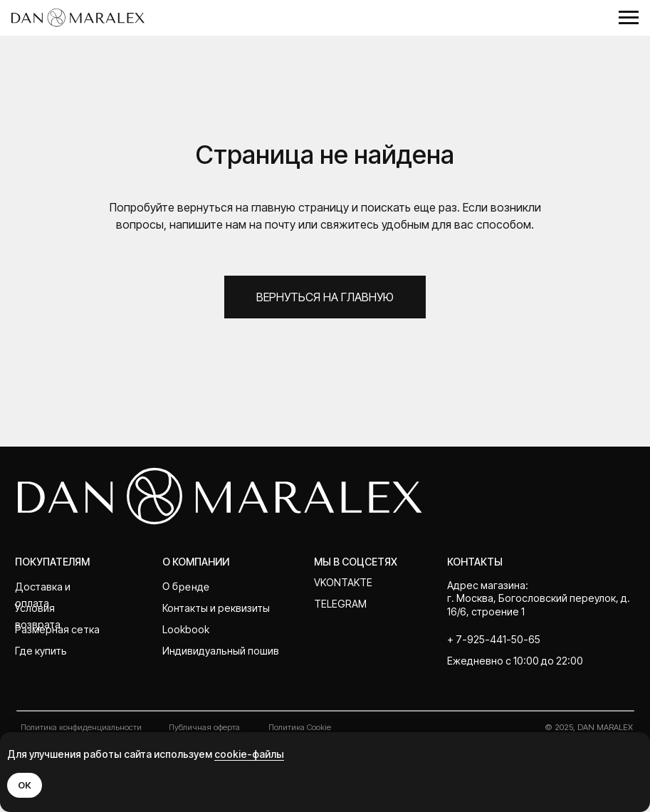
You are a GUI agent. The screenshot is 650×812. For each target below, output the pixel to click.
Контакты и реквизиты (216, 608)
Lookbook (186, 629)
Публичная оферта (204, 727)
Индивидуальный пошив (221, 651)
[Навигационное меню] (629, 18)
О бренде (186, 586)
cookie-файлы (249, 754)
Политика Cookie (300, 727)
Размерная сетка (57, 629)
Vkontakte (343, 582)
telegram (340, 604)
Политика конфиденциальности (81, 727)
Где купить (41, 651)
